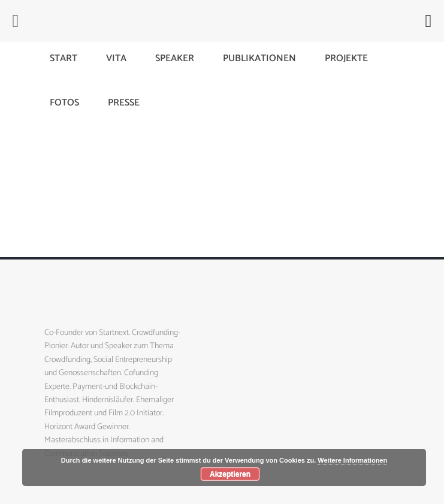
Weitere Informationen (352, 460)
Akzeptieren (230, 474)
